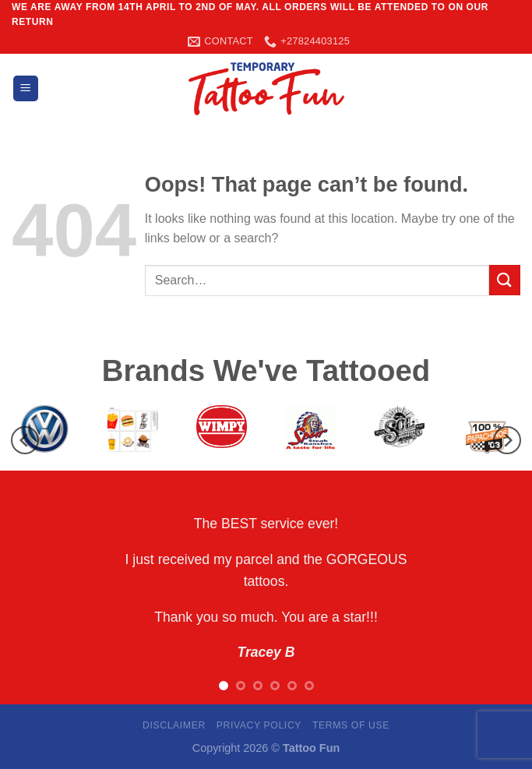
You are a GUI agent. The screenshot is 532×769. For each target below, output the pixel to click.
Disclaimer (174, 725)
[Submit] (505, 280)
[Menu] (26, 88)
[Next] (507, 441)
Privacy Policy (259, 725)
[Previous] (25, 441)
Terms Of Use (351, 725)
